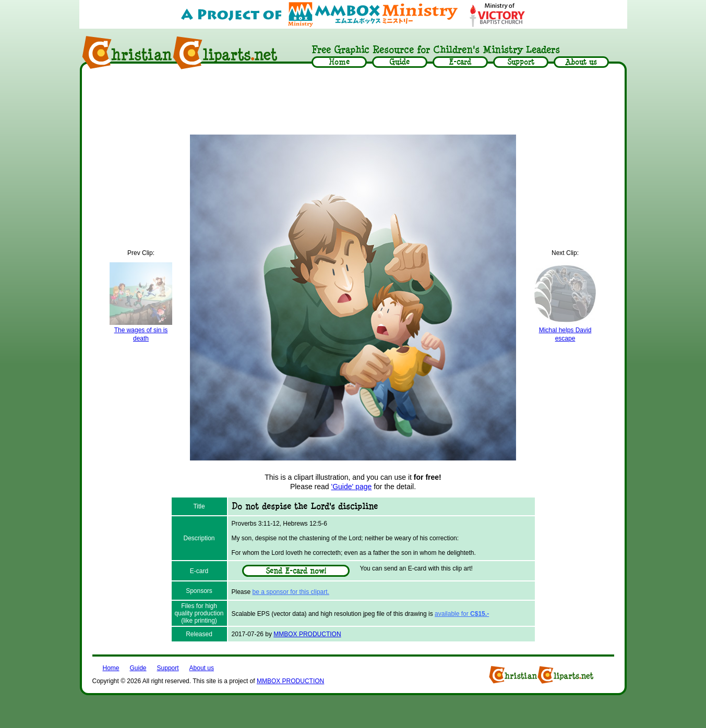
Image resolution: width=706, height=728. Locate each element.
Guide (138, 668)
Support (168, 668)
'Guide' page (352, 487)
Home (111, 668)
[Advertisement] (353, 103)
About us (202, 668)
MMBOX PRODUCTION (307, 634)
